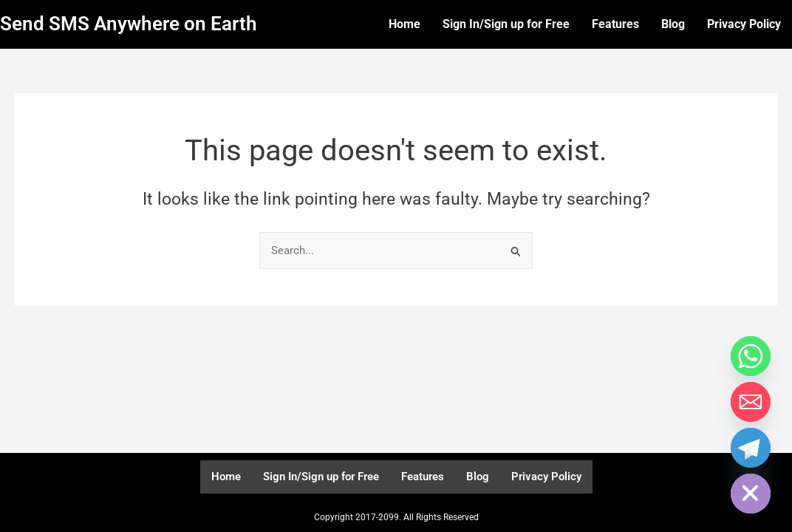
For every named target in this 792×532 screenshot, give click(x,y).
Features (615, 24)
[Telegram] (751, 448)
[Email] (751, 402)
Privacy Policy (744, 24)
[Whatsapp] (751, 356)
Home (404, 24)
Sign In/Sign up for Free (506, 24)
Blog (673, 24)
